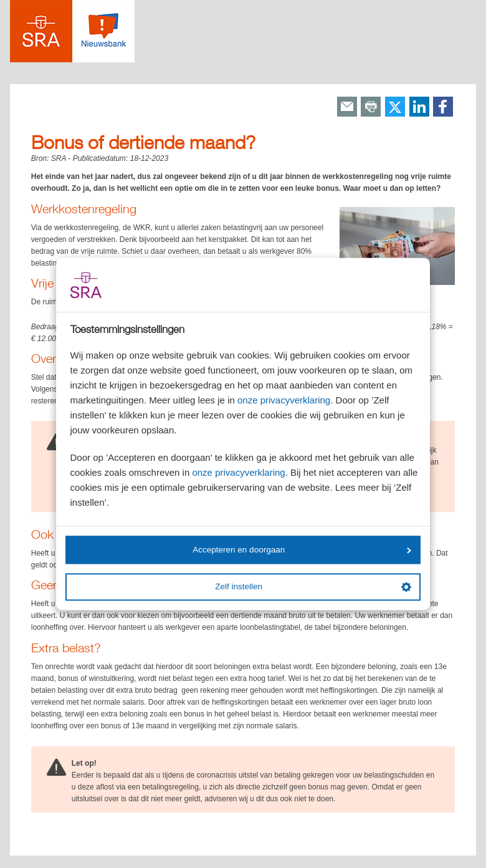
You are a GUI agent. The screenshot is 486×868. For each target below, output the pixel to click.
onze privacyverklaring (284, 401)
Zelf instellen (313, 587)
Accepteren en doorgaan (302, 550)
